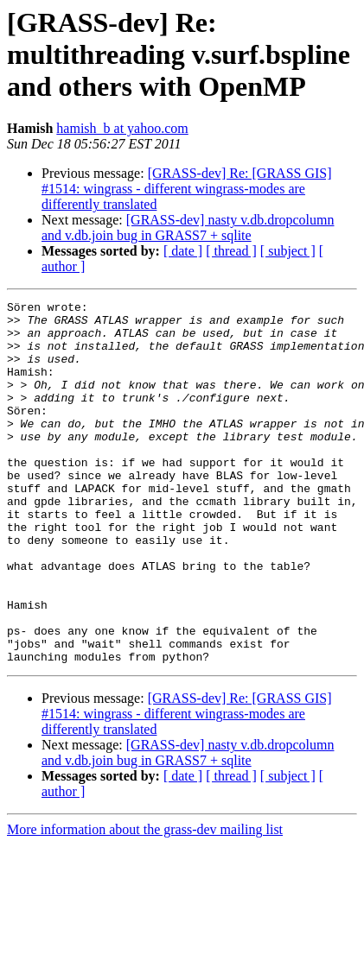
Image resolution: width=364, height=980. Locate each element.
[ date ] (183, 251)
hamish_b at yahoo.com (122, 128)
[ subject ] (288, 251)
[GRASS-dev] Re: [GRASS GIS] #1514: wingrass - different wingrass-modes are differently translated (187, 189)
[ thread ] (231, 251)
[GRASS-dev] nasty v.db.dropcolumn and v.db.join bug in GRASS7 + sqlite (188, 228)
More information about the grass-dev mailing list (145, 902)
